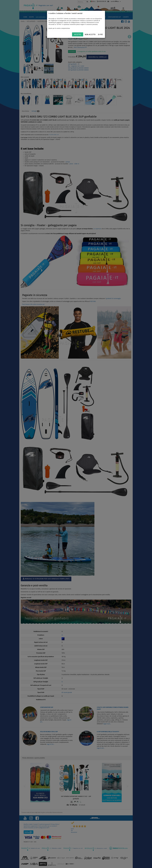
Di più (100, 35)
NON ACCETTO (90, 35)
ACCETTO (78, 35)
